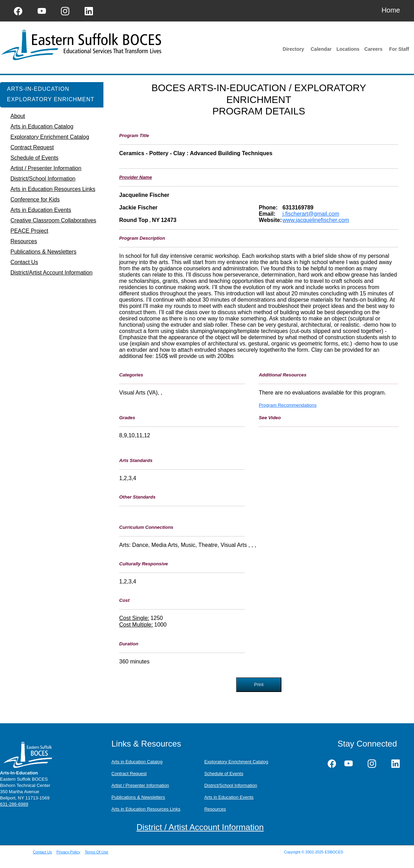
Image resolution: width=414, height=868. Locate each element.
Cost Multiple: (136, 625)
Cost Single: (134, 618)
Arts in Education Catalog (137, 762)
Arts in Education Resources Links (146, 809)
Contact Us (42, 852)
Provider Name (135, 177)
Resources (215, 809)
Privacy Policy (68, 852)
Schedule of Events (224, 774)
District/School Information (231, 785)
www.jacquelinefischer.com (316, 220)
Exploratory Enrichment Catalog (236, 762)
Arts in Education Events (229, 797)
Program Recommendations (288, 405)
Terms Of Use (97, 852)
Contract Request (129, 774)
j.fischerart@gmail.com (311, 214)
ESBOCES (334, 852)
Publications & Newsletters (138, 797)
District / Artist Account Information (200, 827)
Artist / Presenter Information (140, 785)
